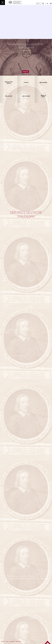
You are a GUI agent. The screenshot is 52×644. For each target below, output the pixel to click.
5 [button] (30, 74)
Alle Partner (33, 618)
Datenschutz (18, 641)
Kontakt (3, 641)
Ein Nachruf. (8, 150)
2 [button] (24, 74)
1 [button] (22, 74)
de (47, 3)
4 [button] (28, 74)
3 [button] (26, 74)
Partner (7, 641)
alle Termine (18, 72)
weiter (5, 280)
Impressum (12, 641)
